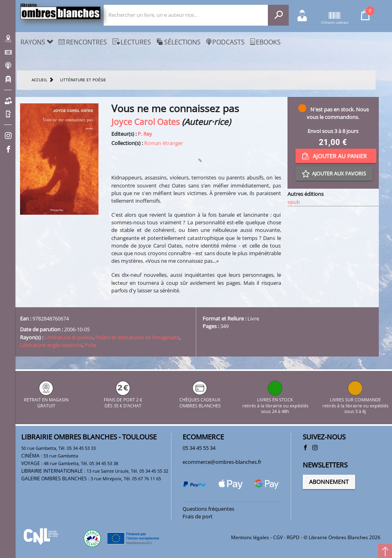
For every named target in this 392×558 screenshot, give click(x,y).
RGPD (293, 537)
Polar (91, 345)
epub (294, 202)
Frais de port (198, 516)
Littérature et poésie (69, 337)
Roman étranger (164, 143)
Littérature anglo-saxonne (51, 345)
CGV (278, 537)
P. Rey (145, 134)
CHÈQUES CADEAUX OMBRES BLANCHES (200, 400)
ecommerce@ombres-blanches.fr (222, 462)
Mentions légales (250, 537)
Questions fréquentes (208, 509)
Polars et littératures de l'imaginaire (137, 337)
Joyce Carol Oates (146, 122)
